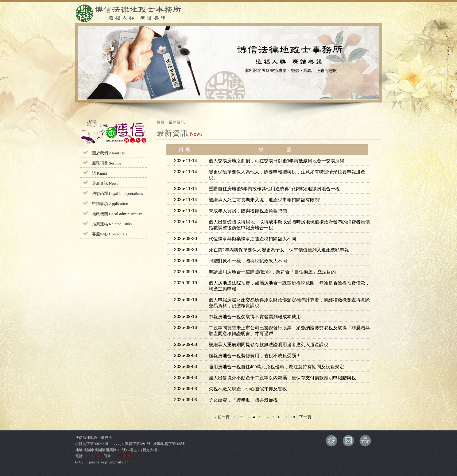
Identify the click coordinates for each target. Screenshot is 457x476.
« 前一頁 (222, 417)
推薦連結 (112, 224)
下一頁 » (307, 417)
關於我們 (108, 153)
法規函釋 (118, 193)
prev (87, 65)
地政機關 (117, 214)
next (370, 65)
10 (293, 417)
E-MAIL (348, 441)
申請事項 (110, 204)
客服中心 (110, 234)
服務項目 (107, 163)
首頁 (161, 122)
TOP (365, 441)
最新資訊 (105, 183)
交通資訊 (331, 441)
